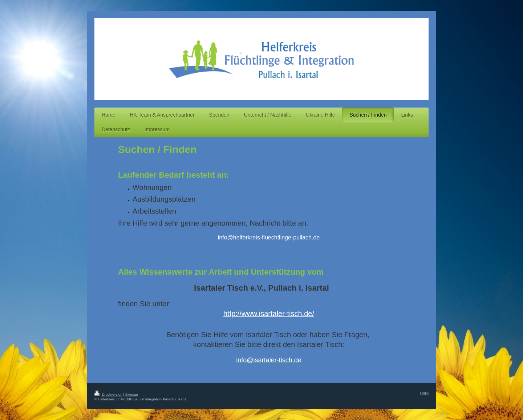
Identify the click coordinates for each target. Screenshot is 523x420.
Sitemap (131, 394)
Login (424, 393)
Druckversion (109, 394)
